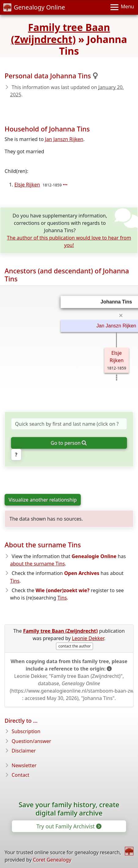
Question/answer (31, 741)
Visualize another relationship (43, 500)
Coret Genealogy (52, 860)
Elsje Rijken (27, 185)
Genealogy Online (34, 7)
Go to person (69, 443)
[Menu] (122, 7)
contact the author (75, 646)
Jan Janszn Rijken (64, 139)
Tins (15, 581)
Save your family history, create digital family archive (69, 809)
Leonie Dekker (88, 638)
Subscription (26, 731)
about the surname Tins (37, 564)
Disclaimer (24, 751)
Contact (21, 775)
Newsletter (24, 765)
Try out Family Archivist (69, 826)
